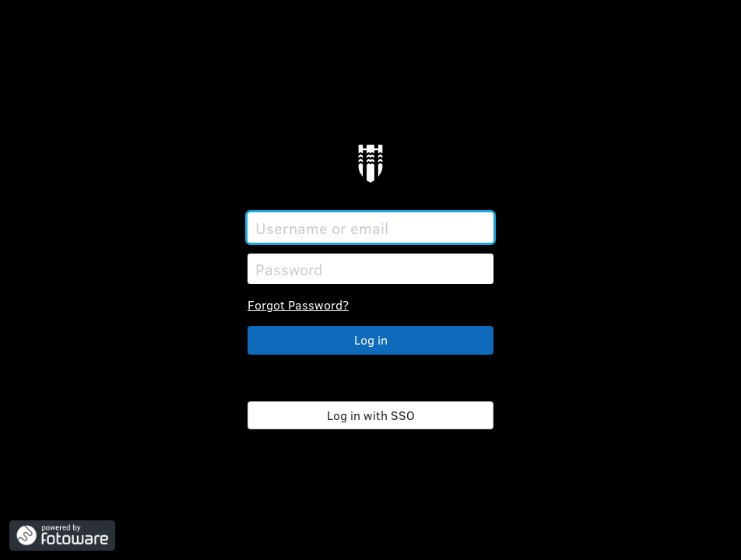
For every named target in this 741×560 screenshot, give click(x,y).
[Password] (370, 269)
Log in (371, 339)
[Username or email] (370, 227)
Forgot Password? (298, 304)
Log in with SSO (371, 415)
